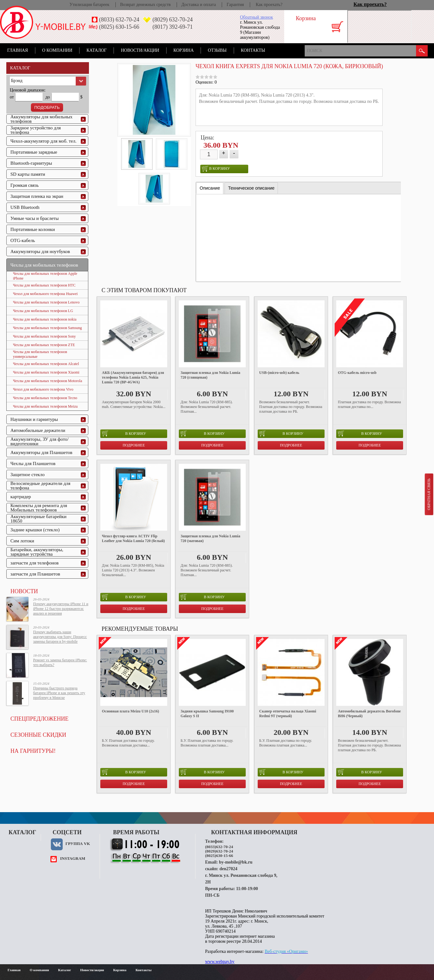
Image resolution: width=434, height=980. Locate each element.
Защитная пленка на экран (37, 196)
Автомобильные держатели (38, 430)
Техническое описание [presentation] (251, 188)
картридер (21, 497)
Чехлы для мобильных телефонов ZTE (44, 345)
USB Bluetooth (25, 207)
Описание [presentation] (210, 188)
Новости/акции (140, 50)
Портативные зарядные (34, 152)
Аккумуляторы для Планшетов (41, 452)
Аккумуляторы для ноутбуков (40, 251)
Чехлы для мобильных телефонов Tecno (45, 398)
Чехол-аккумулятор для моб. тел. (43, 141)
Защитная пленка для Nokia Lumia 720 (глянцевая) (210, 375)
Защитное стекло (28, 475)
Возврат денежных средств (145, 5)
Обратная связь (429, 494)
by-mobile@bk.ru (236, 862)
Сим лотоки (22, 541)
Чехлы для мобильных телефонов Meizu (45, 406)
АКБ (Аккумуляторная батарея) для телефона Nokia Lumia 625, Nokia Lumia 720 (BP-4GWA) (133, 377)
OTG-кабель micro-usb (357, 373)
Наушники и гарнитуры (34, 419)
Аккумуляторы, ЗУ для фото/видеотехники (39, 441)
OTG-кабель (23, 240)
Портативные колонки (33, 229)
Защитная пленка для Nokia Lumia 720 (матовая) (210, 538)
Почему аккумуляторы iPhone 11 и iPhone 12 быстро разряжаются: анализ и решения (61, 609)
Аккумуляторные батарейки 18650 (38, 519)
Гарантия (235, 5)
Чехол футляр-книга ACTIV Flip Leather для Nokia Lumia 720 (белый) (133, 538)
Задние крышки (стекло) (35, 530)
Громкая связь (25, 185)
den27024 (229, 869)
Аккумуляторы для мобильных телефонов (41, 119)
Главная (18, 50)
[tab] (210, 188)
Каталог (97, 50)
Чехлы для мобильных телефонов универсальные (40, 354)
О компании (57, 50)
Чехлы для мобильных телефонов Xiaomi (46, 372)
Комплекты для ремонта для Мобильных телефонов (39, 508)
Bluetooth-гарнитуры (31, 163)
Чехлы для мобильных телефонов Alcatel (46, 364)
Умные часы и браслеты (35, 218)
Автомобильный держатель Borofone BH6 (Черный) (369, 714)
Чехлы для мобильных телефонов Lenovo (46, 302)
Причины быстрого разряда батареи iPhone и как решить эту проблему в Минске (59, 693)
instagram (73, 858)
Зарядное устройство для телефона (36, 130)
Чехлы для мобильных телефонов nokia (45, 319)
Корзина (184, 50)
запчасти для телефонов (35, 563)
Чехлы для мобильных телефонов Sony (44, 336)
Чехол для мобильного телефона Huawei (45, 294)
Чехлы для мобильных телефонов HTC (44, 285)
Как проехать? (269, 5)
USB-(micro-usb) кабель (279, 373)
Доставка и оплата (199, 5)
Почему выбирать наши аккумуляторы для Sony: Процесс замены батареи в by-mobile (60, 637)
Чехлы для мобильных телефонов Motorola (47, 381)
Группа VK (78, 844)
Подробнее (134, 445)
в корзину (216, 169)
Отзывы (217, 50)
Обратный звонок (256, 17)
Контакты (253, 50)
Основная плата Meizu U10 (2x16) (130, 711)
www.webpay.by (220, 962)
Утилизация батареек (89, 5)
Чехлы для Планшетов (33, 463)
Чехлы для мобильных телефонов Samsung (47, 328)
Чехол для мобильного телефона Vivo (43, 389)
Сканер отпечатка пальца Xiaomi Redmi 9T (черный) (288, 714)
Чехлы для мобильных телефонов (44, 265)
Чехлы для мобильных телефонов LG (43, 311)
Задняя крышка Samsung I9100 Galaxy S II (207, 714)
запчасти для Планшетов (35, 574)
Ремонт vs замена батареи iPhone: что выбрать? (60, 662)
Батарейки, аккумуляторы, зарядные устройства (37, 552)
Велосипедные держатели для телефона (40, 486)
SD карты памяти (28, 174)
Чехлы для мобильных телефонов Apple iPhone (45, 276)
